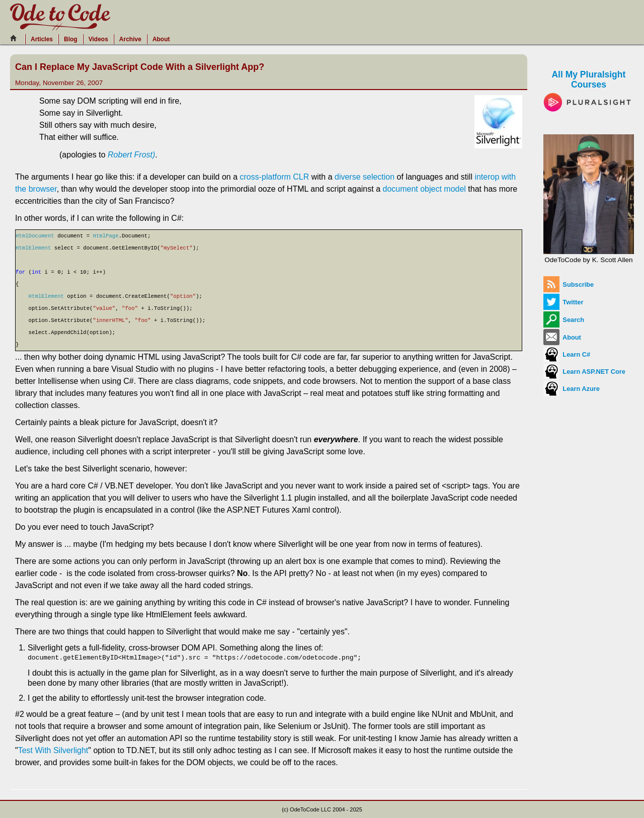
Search (564, 320)
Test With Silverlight (53, 750)
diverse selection (365, 177)
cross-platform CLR (274, 177)
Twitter (563, 302)
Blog (71, 39)
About (161, 39)
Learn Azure (572, 389)
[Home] (16, 38)
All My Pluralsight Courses (589, 88)
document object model (424, 189)
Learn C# (567, 354)
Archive (130, 39)
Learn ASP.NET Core (584, 372)
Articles (42, 39)
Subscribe (569, 284)
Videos (98, 39)
